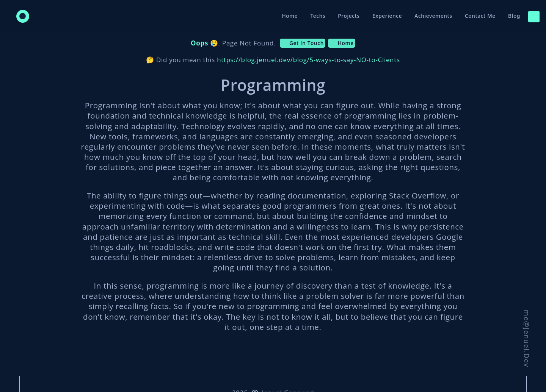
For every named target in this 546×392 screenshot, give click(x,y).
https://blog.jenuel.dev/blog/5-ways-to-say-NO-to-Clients (308, 60)
